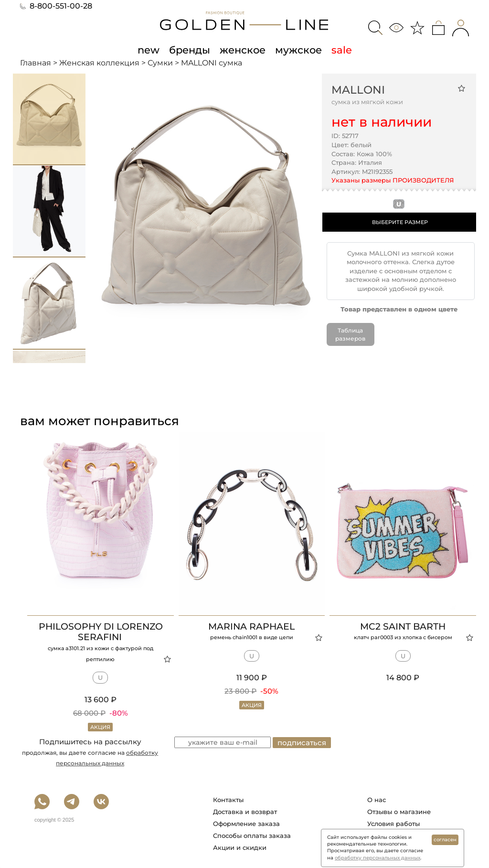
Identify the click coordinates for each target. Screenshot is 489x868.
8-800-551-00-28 (56, 6)
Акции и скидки (240, 847)
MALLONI (358, 90)
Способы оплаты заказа (252, 835)
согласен (445, 840)
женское (243, 50)
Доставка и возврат (245, 811)
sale (342, 50)
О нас (377, 799)
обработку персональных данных (377, 858)
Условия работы (393, 823)
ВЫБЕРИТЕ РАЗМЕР (400, 222)
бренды (190, 50)
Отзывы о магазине (399, 811)
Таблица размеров (350, 334)
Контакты (228, 799)
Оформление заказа (246, 823)
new (149, 50)
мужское (298, 50)
